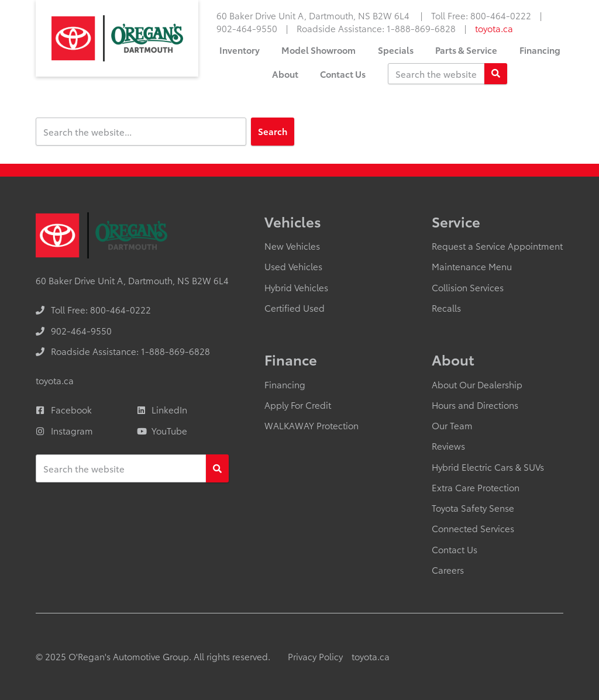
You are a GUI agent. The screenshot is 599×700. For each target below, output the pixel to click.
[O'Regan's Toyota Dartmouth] (117, 38)
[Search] (496, 74)
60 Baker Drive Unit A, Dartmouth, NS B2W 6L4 (314, 15)
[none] (481, 15)
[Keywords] (436, 74)
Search (273, 131)
